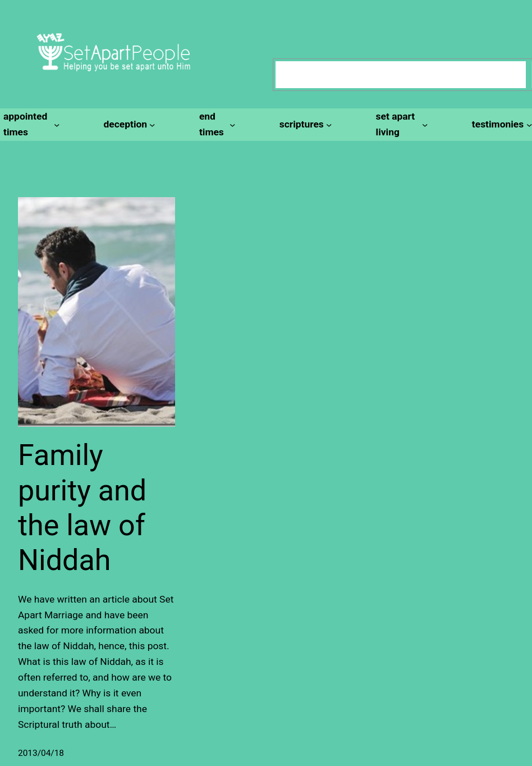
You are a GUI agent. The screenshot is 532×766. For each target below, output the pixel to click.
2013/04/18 (41, 753)
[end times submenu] (216, 125)
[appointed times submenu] (30, 125)
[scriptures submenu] (304, 125)
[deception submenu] (128, 125)
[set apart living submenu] (400, 125)
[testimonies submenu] (500, 125)
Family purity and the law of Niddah (82, 508)
